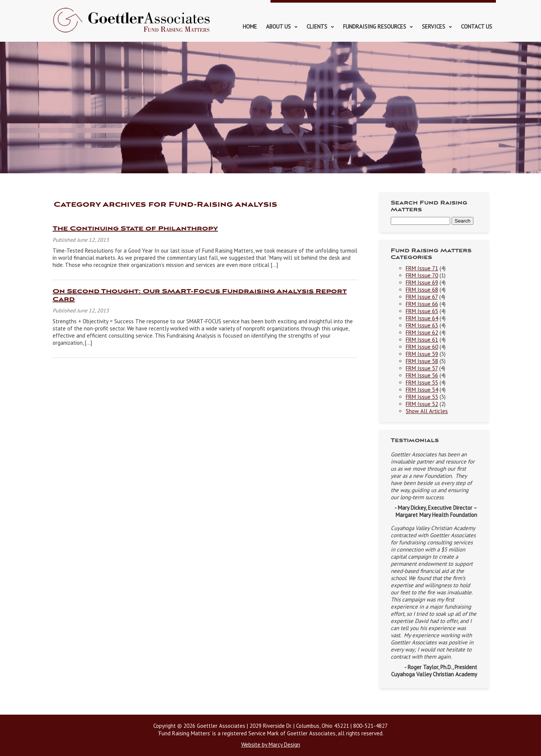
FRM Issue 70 (422, 275)
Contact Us (477, 27)
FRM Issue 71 (422, 268)
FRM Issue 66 (422, 304)
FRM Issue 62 (422, 333)
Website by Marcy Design (271, 745)
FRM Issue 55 (422, 383)
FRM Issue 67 (422, 297)
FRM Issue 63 (422, 325)
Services (434, 27)
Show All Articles (427, 411)
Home (250, 27)
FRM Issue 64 (422, 318)
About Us (278, 27)
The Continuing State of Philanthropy (135, 229)
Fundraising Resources (375, 27)
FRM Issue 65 (422, 311)
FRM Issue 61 (422, 340)
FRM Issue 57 (422, 368)
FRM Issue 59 (422, 354)
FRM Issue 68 (422, 290)
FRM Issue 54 (422, 390)
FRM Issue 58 (422, 361)
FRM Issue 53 (422, 397)
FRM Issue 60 (422, 347)
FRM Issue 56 (422, 375)
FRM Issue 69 (422, 283)
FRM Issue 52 (422, 404)
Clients (317, 27)
